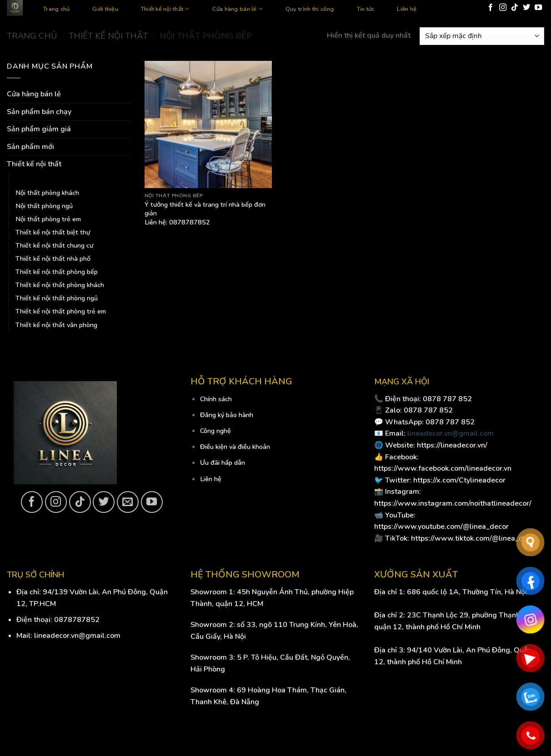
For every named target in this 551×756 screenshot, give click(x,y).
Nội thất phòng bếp (44, 179)
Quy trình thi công (310, 9)
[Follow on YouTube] (538, 8)
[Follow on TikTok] (515, 8)
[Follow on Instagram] (503, 8)
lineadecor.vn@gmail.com (451, 433)
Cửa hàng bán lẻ (238, 9)
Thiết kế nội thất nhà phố (53, 259)
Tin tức (366, 9)
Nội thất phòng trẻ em (48, 219)
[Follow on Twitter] (526, 8)
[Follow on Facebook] (491, 8)
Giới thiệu (105, 9)
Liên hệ (407, 9)
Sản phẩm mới (30, 147)
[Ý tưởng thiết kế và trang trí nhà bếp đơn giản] (208, 124)
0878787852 (77, 620)
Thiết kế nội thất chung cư (54, 245)
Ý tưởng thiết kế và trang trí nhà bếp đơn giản (205, 209)
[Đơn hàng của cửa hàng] (482, 36)
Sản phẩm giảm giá (39, 129)
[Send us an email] (128, 502)
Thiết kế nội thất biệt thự (53, 232)
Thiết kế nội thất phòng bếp (57, 272)
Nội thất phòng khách (47, 193)
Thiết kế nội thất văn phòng (56, 325)
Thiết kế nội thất (165, 9)
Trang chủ (56, 9)
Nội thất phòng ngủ (44, 206)
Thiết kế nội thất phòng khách (60, 285)
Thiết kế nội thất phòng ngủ (57, 298)
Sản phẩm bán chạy (39, 112)
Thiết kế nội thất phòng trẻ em (61, 311)
